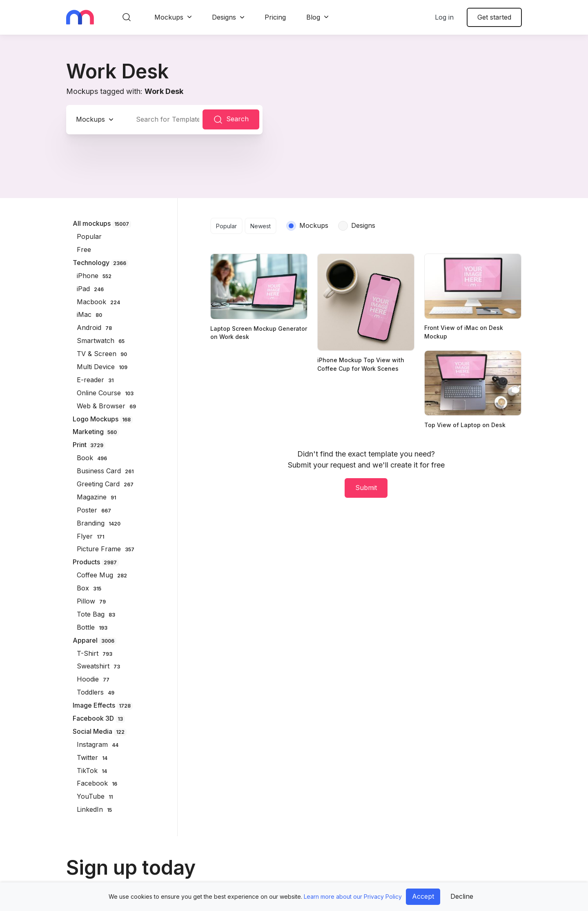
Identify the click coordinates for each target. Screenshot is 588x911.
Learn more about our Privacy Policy (353, 897)
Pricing (275, 17)
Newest (261, 226)
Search (231, 120)
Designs (224, 17)
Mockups (169, 17)
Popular (226, 226)
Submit (366, 488)
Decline (462, 896)
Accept (423, 896)
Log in (444, 17)
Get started (494, 17)
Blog (313, 17)
